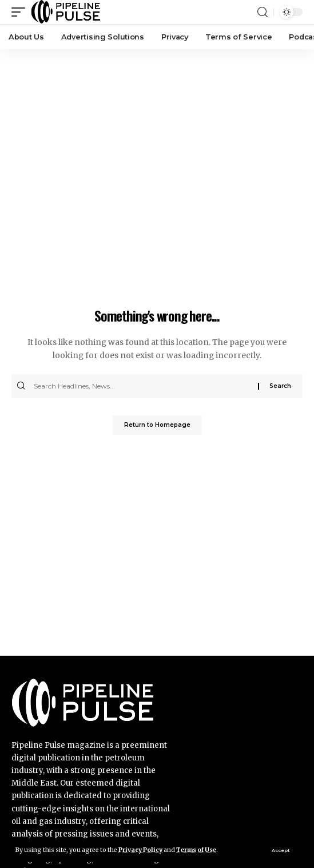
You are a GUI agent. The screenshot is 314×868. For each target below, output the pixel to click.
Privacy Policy (140, 850)
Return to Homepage (157, 425)
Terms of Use (196, 850)
